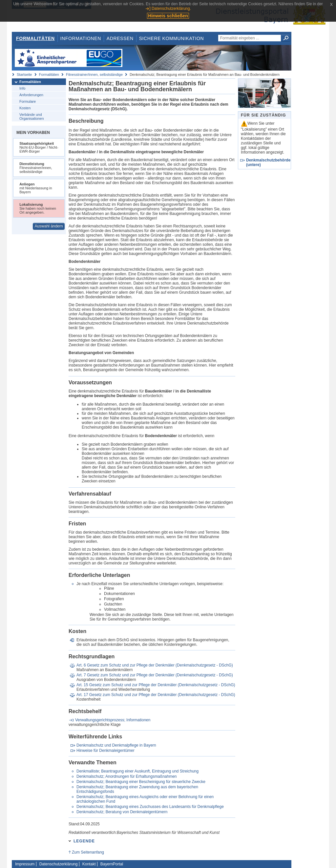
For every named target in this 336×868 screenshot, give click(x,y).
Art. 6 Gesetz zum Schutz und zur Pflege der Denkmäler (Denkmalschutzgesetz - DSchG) (155, 665)
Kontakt (89, 864)
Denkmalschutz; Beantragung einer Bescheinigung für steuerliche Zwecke (141, 782)
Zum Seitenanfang (88, 852)
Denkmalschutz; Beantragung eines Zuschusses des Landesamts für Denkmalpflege (150, 807)
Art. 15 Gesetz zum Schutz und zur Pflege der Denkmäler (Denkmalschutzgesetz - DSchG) (156, 685)
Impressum (25, 864)
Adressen (120, 38)
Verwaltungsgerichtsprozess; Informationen (113, 720)
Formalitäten (35, 38)
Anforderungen (31, 95)
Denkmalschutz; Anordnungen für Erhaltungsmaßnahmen (127, 776)
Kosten (25, 108)
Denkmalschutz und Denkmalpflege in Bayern (116, 745)
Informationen (81, 38)
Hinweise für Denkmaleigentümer (105, 751)
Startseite (24, 74)
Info (22, 88)
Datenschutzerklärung (59, 864)
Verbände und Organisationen (32, 116)
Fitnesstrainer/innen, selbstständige (94, 74)
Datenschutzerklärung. (171, 9)
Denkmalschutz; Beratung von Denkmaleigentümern (122, 812)
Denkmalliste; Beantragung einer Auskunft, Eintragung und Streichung (137, 771)
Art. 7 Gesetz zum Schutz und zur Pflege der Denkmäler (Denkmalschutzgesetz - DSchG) (155, 675)
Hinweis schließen (168, 16)
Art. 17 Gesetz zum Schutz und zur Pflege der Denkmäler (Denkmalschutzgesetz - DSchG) (156, 695)
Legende (84, 841)
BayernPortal (112, 864)
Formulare (28, 101)
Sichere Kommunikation (172, 38)
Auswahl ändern (49, 226)
